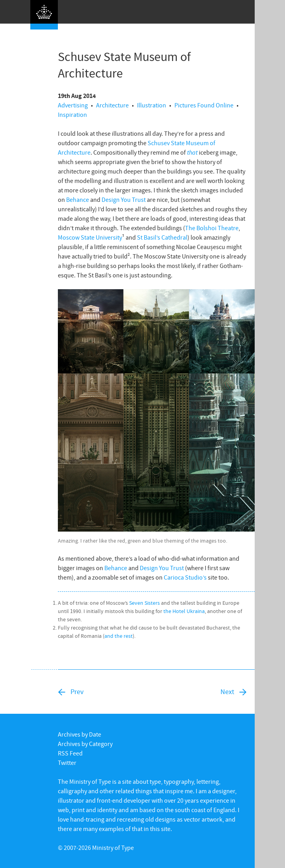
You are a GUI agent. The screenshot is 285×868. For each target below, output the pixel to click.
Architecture (112, 105)
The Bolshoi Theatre (212, 228)
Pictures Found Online (204, 105)
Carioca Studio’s (185, 577)
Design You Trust (124, 199)
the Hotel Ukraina (184, 611)
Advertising (73, 105)
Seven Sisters (144, 603)
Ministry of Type (113, 848)
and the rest (118, 636)
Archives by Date (80, 734)
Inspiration (72, 115)
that (192, 152)
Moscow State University (90, 237)
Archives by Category (85, 744)
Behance (78, 199)
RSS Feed (70, 753)
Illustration (152, 105)
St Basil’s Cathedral (162, 237)
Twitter (67, 763)
